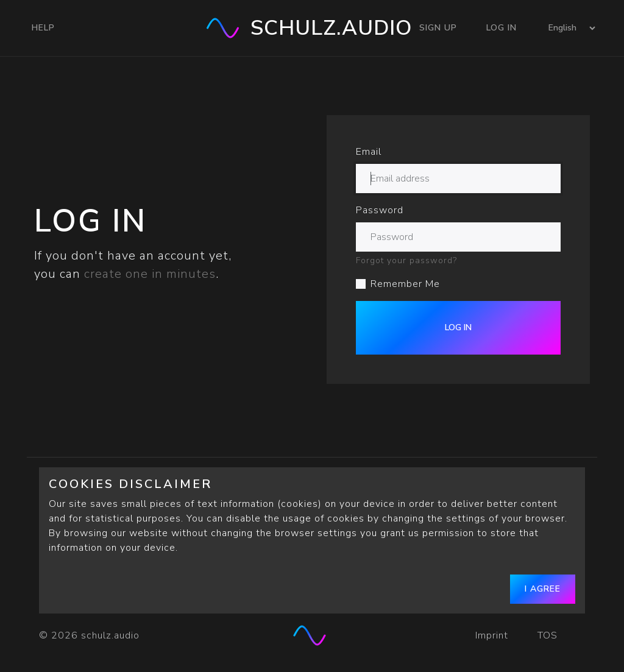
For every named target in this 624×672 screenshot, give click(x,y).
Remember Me (405, 284)
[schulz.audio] (312, 635)
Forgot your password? (406, 260)
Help (43, 28)
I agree (543, 589)
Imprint (492, 635)
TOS (549, 635)
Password (380, 210)
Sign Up (438, 28)
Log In (502, 28)
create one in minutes (150, 274)
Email (369, 152)
